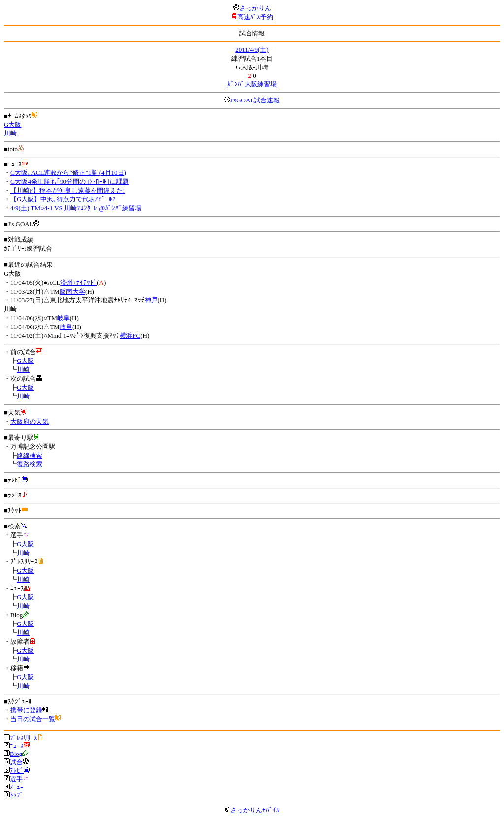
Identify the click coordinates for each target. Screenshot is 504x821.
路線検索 (30, 455)
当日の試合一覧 (33, 719)
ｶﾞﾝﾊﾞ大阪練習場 (252, 84)
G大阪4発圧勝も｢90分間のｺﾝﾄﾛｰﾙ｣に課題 (70, 181)
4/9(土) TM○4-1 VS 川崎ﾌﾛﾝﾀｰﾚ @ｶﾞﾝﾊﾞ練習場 (76, 208)
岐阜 (63, 318)
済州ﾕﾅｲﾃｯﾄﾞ (79, 282)
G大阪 (13, 124)
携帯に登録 (26, 710)
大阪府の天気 (30, 421)
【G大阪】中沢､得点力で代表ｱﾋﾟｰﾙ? (63, 199)
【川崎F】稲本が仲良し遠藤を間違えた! (68, 190)
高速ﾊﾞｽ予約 (255, 17)
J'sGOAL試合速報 (255, 100)
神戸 (151, 300)
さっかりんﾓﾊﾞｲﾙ (252, 810)
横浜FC (130, 336)
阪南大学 (72, 291)
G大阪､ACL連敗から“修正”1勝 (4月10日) (68, 173)
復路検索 (30, 464)
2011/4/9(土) (252, 49)
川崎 (10, 133)
